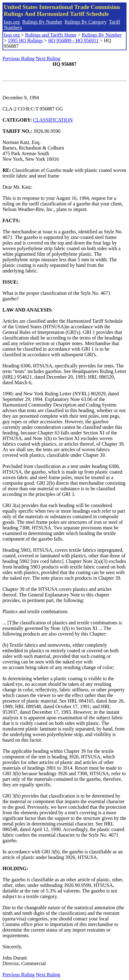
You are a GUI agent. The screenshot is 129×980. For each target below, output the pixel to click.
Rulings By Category (86, 22)
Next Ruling (48, 58)
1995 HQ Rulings (25, 40)
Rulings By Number (42, 22)
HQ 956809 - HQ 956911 (73, 40)
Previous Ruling (19, 58)
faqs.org (12, 22)
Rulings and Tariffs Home (51, 35)
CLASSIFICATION (53, 120)
